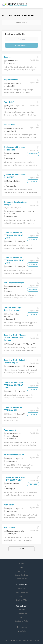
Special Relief (10, 125)
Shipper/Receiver (11, 80)
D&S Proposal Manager (14, 283)
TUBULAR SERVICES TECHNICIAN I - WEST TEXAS (13, 235)
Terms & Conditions (21, 575)
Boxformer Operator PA (14, 455)
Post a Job (21, 589)
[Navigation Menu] (39, 4)
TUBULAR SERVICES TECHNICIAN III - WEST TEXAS (14, 260)
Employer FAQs (21, 600)
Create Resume (21, 613)
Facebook (23, 627)
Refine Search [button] (21, 22)
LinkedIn (23, 631)
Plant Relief (9, 102)
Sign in (21, 596)
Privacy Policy (21, 579)
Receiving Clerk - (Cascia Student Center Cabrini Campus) (15, 338)
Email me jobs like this (15, 34)
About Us (22, 571)
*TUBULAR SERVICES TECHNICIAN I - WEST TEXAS (13, 385)
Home (21, 564)
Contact (21, 567)
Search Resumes (21, 592)
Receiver (7, 57)
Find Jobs (21, 610)
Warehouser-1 (10, 430)
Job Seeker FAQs (22, 621)
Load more (21, 549)
